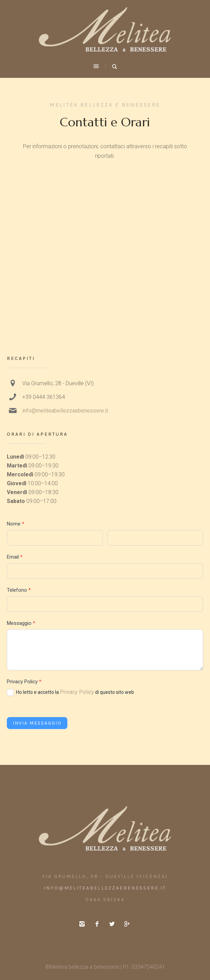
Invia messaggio (37, 723)
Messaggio (21, 623)
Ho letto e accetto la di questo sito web (70, 692)
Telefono (19, 590)
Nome (16, 524)
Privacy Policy (77, 692)
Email (15, 557)
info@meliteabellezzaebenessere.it (65, 411)
